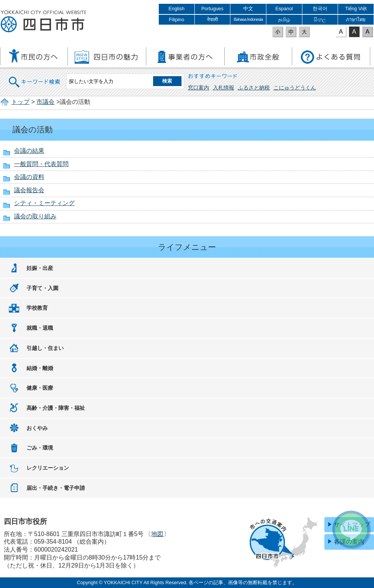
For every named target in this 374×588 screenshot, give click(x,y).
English (177, 9)
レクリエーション (48, 468)
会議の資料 (29, 177)
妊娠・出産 (40, 268)
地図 (157, 534)
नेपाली (212, 20)
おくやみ (37, 428)
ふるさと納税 (254, 88)
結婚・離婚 (40, 368)
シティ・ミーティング (44, 203)
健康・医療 (40, 388)
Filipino (177, 20)
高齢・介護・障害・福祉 (56, 408)
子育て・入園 (42, 288)
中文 (248, 9)
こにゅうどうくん (295, 88)
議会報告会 (29, 190)
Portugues (212, 9)
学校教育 (37, 308)
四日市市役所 (44, 22)
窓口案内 (199, 88)
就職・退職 (40, 328)
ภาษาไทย (356, 20)
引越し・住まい (45, 348)
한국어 (320, 9)
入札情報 (224, 88)
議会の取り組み (35, 216)
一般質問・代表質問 (41, 164)
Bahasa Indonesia (248, 19)
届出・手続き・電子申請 (56, 488)
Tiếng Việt (356, 9)
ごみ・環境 (40, 448)
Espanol (284, 9)
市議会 (45, 102)
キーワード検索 (35, 77)
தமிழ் (284, 20)
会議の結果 (29, 151)
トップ (20, 102)
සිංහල (320, 20)
